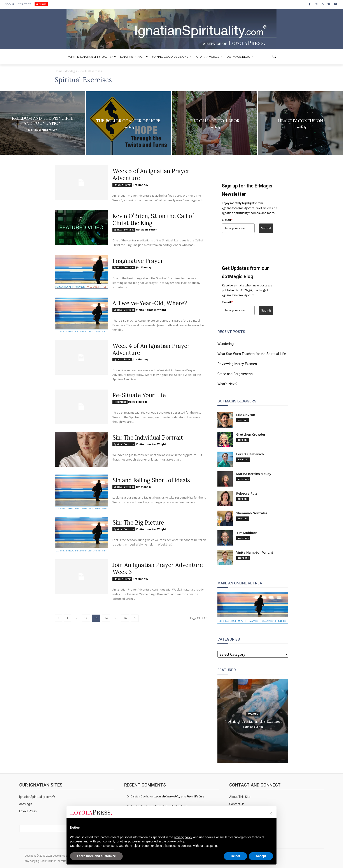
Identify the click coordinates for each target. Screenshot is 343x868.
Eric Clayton (246, 415)
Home (59, 71)
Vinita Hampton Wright (151, 310)
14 (106, 618)
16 (125, 618)
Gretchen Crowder (251, 434)
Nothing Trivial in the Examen (253, 721)
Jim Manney (140, 185)
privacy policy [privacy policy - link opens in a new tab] (183, 837)
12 (86, 618)
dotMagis (71, 71)
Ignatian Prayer (122, 185)
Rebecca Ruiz (247, 493)
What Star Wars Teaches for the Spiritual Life (252, 354)
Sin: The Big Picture (138, 522)
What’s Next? (227, 384)
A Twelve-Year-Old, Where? (150, 303)
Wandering (226, 344)
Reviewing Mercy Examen (237, 364)
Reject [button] (235, 856)
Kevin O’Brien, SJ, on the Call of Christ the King (153, 219)
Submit (266, 228)
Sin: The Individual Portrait (148, 437)
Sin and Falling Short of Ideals (151, 480)
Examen (253, 714)
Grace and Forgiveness (235, 374)
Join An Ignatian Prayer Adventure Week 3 (158, 568)
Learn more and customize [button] (96, 856)
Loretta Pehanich (250, 454)
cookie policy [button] (176, 841)
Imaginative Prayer (138, 261)
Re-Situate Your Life (139, 395)
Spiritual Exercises (124, 230)
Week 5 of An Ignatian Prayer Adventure (151, 174)
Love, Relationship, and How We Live (179, 796)
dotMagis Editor (146, 230)
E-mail (227, 220)
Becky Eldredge (138, 402)
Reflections (120, 402)
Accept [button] (261, 856)
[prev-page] (58, 618)
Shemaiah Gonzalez (252, 513)
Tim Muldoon (247, 533)
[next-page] (135, 618)
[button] (275, 57)
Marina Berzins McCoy (254, 474)
